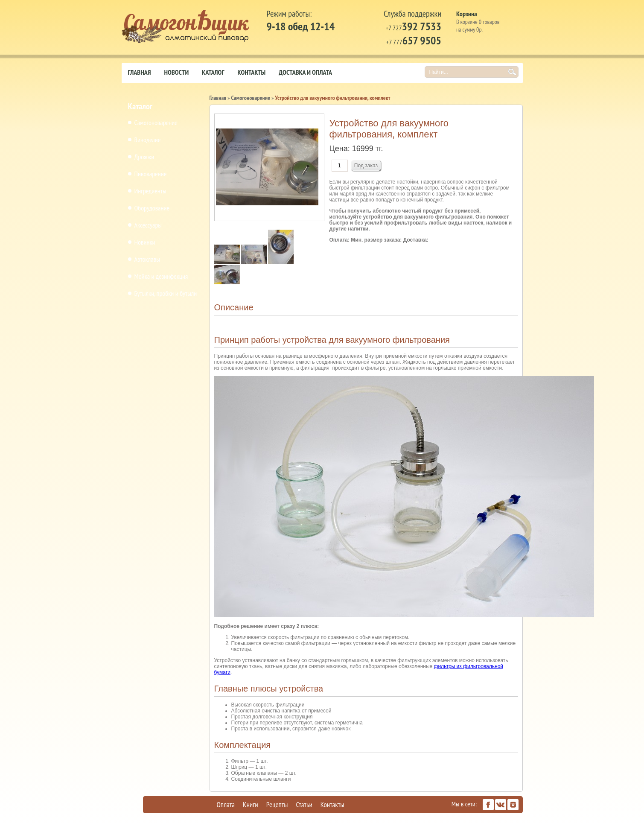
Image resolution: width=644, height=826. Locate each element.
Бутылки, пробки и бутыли (166, 293)
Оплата (226, 805)
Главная (140, 72)
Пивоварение (151, 174)
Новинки (145, 242)
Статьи (304, 805)
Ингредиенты (150, 191)
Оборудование (152, 208)
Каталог (213, 72)
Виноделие (148, 140)
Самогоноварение (156, 123)
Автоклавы (147, 259)
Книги (251, 805)
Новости (177, 72)
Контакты (251, 72)
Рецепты (277, 805)
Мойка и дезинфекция (161, 276)
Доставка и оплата (305, 72)
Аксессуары (148, 225)
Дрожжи (144, 157)
